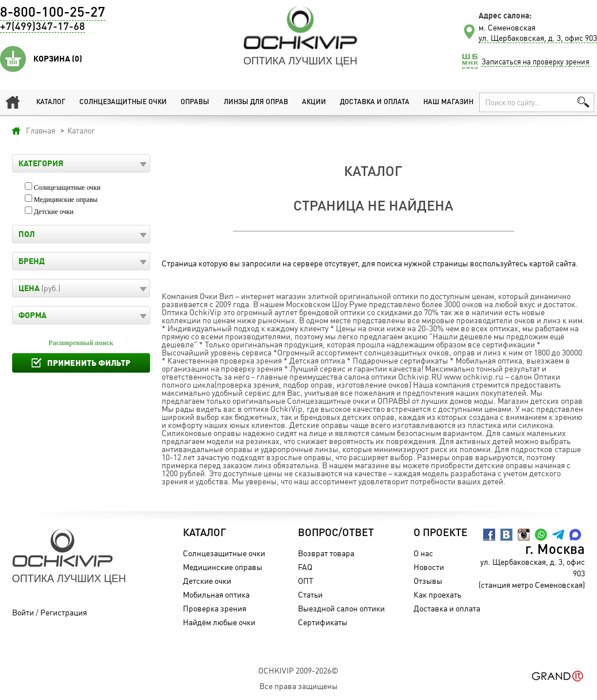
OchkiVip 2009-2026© (298, 670)
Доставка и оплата (375, 102)
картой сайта (552, 263)
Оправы (195, 102)
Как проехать (437, 594)
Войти (23, 612)
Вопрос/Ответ (336, 533)
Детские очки (54, 212)
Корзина (58, 59)
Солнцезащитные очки (123, 102)
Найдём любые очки (219, 622)
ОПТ (306, 581)
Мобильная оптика (216, 594)
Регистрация (64, 612)
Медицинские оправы (66, 200)
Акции (314, 102)
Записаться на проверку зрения (535, 62)
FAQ (305, 567)
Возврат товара (326, 553)
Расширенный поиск (81, 343)
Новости (429, 567)
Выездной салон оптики (341, 608)
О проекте (441, 533)
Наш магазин (448, 102)
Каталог (51, 102)
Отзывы (428, 581)
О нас (423, 553)
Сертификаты (323, 622)
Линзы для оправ (256, 102)
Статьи (310, 594)
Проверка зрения (215, 608)
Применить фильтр (89, 363)
